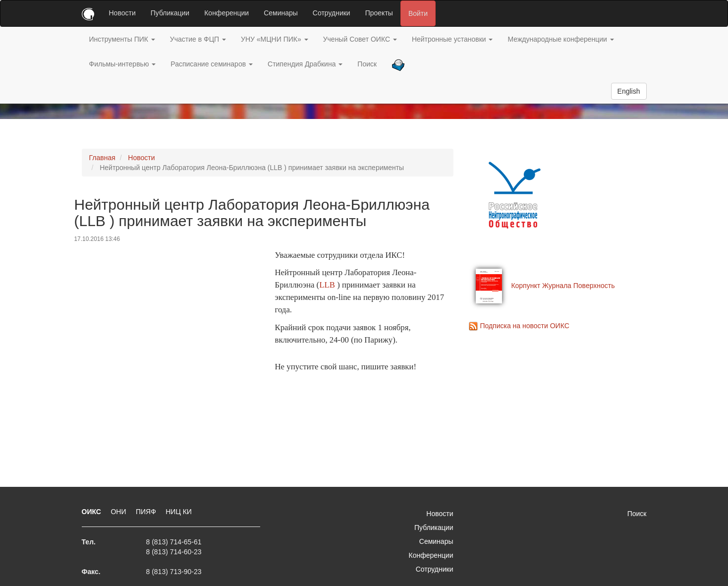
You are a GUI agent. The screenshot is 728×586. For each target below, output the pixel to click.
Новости (122, 13)
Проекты (379, 13)
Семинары (281, 13)
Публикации (170, 13)
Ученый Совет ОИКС (360, 39)
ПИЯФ (147, 512)
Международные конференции (560, 39)
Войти (418, 13)
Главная (102, 158)
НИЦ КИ (179, 512)
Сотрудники (332, 13)
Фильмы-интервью (123, 64)
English (629, 91)
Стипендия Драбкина (305, 64)
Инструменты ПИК (122, 39)
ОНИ (119, 512)
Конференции (226, 13)
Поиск (367, 64)
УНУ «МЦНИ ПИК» (275, 39)
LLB (327, 285)
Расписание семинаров (212, 64)
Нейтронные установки (452, 39)
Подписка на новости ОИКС (524, 326)
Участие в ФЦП (198, 39)
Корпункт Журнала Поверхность (563, 286)
